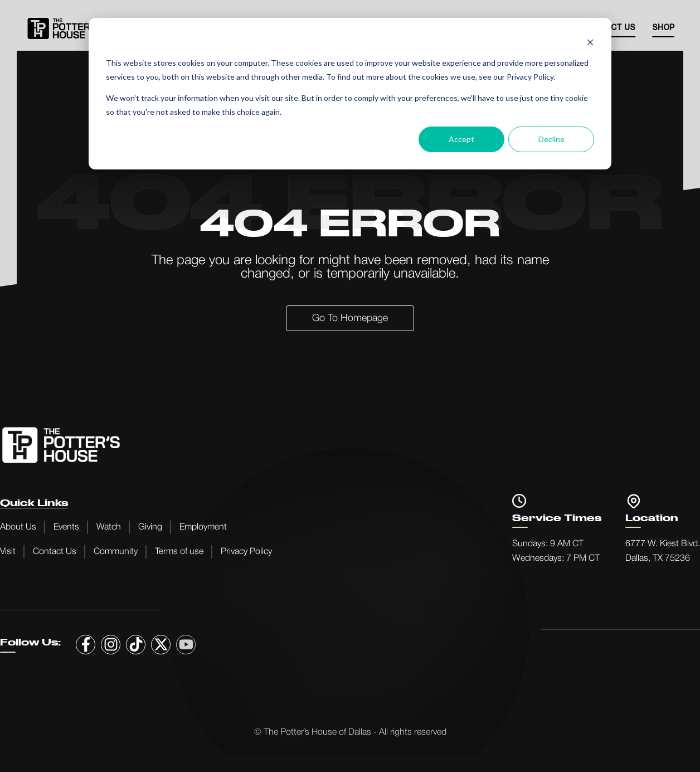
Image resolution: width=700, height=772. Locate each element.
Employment (203, 527)
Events (66, 527)
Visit (8, 552)
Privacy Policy (246, 552)
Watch (109, 527)
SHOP (663, 28)
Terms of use (179, 552)
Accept (461, 139)
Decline (551, 139)
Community (116, 552)
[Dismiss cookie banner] (590, 42)
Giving (150, 527)
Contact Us (55, 552)
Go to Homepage (350, 318)
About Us (18, 527)
